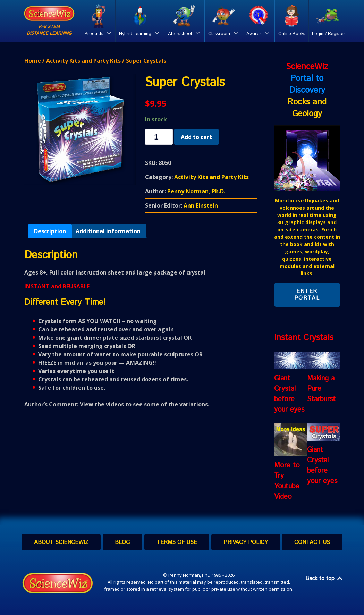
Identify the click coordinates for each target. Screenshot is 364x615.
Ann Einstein (201, 206)
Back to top (324, 579)
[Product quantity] (159, 137)
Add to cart (196, 137)
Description (50, 231)
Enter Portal (307, 295)
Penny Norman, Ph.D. (196, 192)
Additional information (108, 231)
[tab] (50, 231)
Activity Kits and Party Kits (83, 61)
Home (33, 61)
